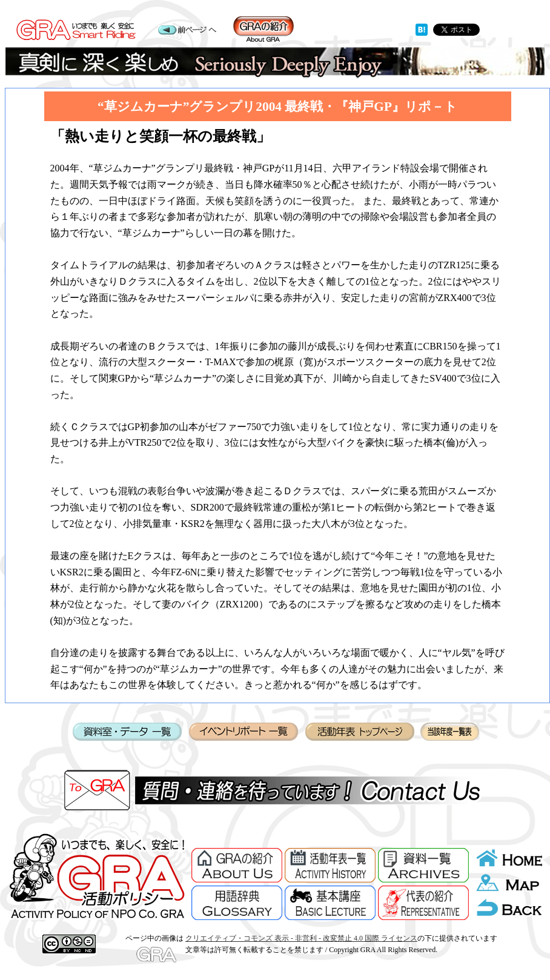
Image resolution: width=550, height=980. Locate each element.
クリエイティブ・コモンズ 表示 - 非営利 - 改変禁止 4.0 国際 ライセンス (301, 938)
